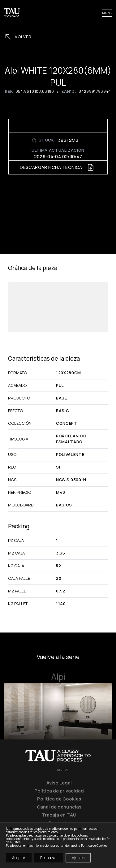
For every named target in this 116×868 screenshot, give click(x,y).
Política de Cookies (59, 799)
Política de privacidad (59, 791)
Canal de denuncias (59, 807)
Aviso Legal (59, 783)
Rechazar (49, 858)
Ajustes (78, 858)
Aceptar (19, 858)
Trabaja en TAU (59, 815)
